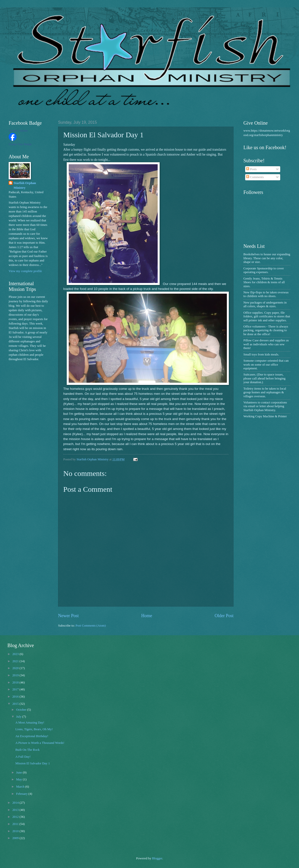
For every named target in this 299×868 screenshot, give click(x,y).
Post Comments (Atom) (91, 626)
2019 (16, 675)
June (19, 773)
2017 (16, 689)
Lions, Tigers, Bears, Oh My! (34, 729)
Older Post (224, 616)
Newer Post (68, 616)
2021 (16, 661)
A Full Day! (23, 757)
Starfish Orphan (18, 131)
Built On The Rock (27, 750)
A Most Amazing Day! (30, 723)
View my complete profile (25, 271)
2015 (16, 704)
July (19, 717)
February (22, 794)
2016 (16, 697)
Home (147, 616)
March (21, 787)
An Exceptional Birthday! (32, 736)
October (22, 710)
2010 (16, 831)
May (19, 779)
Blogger (157, 858)
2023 (16, 654)
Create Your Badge (20, 144)
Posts (251, 169)
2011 (16, 824)
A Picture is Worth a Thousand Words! (40, 743)
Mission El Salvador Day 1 (32, 763)
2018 (16, 682)
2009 (16, 838)
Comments (255, 177)
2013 (16, 810)
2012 (16, 817)
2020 (16, 668)
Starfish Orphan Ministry (25, 185)
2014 (16, 803)
